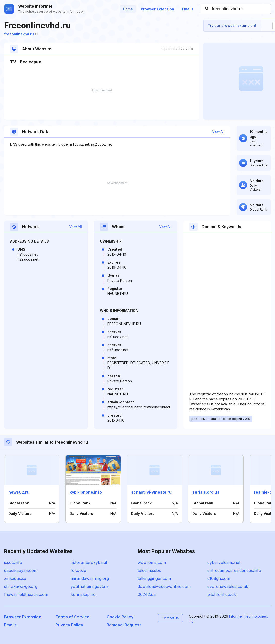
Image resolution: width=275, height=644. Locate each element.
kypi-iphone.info (86, 492)
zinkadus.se (15, 578)
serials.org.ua (206, 492)
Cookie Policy (120, 617)
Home (128, 9)
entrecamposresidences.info (234, 570)
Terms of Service (72, 617)
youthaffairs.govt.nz (90, 586)
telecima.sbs (149, 570)
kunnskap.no (83, 594)
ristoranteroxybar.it (89, 562)
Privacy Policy (69, 625)
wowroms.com (152, 562)
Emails (188, 9)
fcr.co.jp (78, 570)
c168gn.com (219, 578)
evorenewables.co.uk (228, 586)
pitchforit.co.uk (222, 594)
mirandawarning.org (90, 578)
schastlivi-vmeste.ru (151, 492)
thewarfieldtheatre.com (26, 594)
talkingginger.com (154, 578)
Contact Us (170, 618)
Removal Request (124, 625)
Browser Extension (158, 9)
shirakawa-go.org (21, 586)
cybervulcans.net (224, 562)
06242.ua (147, 594)
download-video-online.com (164, 586)
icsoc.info (13, 562)
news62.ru (19, 492)
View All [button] (218, 132)
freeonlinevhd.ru (21, 34)
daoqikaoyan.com (21, 570)
